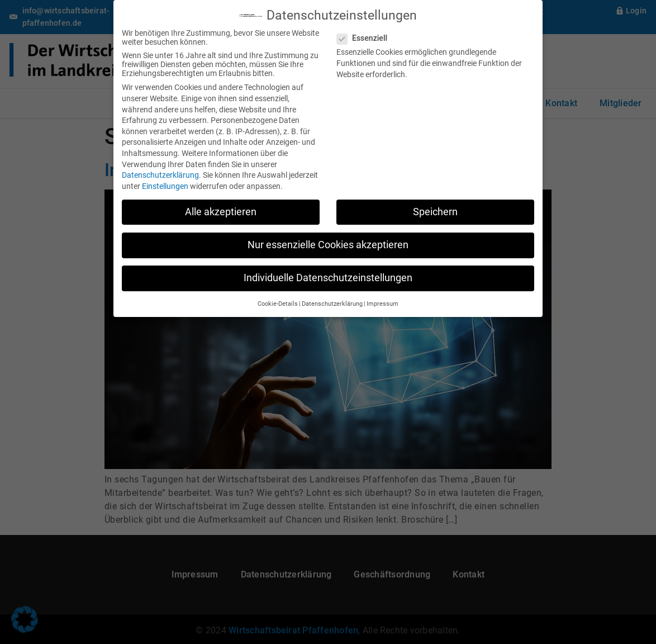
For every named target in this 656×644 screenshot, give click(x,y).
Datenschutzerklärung (160, 174)
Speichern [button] (435, 211)
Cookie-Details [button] (278, 303)
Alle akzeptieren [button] (221, 211)
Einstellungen (165, 185)
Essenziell (365, 37)
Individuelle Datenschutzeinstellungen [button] (328, 277)
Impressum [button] (382, 303)
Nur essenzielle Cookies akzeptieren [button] (328, 244)
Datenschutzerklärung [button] (332, 303)
